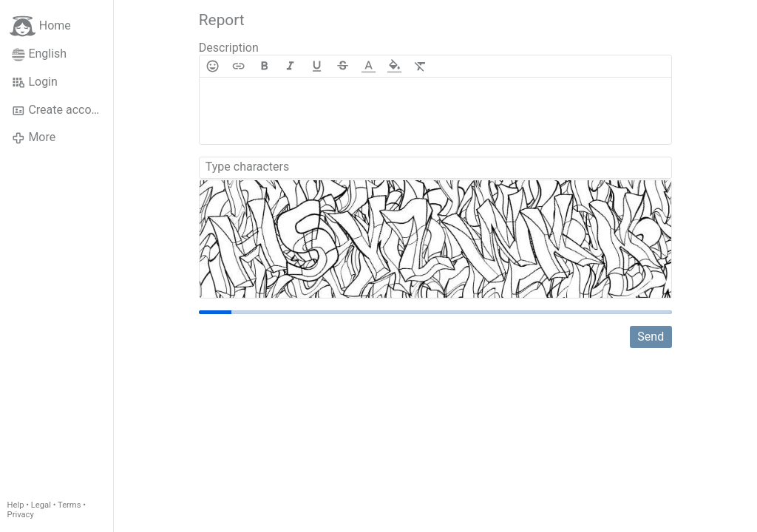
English (39, 54)
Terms (69, 505)
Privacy (21, 515)
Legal (41, 505)
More (34, 137)
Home (40, 26)
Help (16, 505)
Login (35, 82)
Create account (60, 110)
